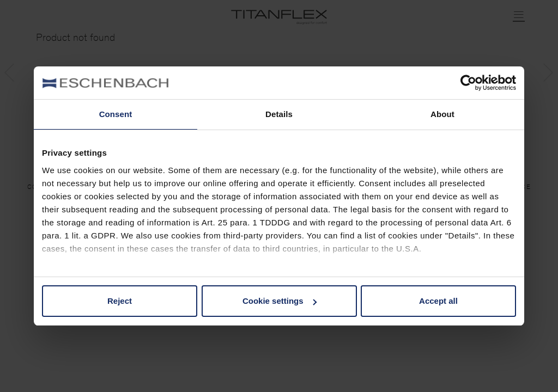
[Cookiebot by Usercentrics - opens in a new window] (468, 83)
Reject (120, 301)
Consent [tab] (116, 114)
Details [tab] (279, 114)
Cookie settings (280, 301)
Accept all (438, 301)
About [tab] (442, 114)
